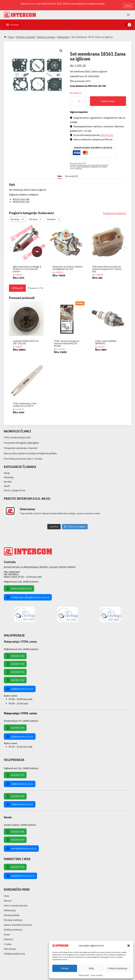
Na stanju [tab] (18, 217)
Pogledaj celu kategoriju (114, 211)
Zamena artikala (12, 913)
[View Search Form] (67, 22)
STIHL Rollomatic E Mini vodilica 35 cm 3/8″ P (25, 402)
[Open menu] (128, 12)
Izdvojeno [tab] (54, 217)
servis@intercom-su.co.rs (21, 846)
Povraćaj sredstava (13, 917)
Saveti (7, 483)
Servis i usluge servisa (15, 488)
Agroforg (79, 166)
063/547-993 (15, 661)
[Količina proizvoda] (76, 99)
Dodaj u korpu (105, 99)
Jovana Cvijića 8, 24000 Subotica (20, 822)
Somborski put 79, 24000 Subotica (21, 718)
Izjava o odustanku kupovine (18, 922)
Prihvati (65, 968)
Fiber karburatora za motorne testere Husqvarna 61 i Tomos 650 (107, 266)
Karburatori (79, 48)
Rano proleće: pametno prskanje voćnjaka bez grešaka (30, 451)
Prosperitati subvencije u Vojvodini (21, 445)
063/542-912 (15, 677)
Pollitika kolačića (84, 975)
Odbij (91, 968)
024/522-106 (15, 829)
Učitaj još (17, 285)
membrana (86, 164)
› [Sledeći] (125, 245)
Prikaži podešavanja (118, 968)
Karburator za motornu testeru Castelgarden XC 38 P (67, 265)
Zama (105, 164)
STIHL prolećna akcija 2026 (17, 435)
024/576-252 (107, 133)
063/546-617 (15, 837)
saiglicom (95, 164)
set (100, 164)
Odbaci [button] (128, 4)
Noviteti (8, 479)
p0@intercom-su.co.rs (20, 686)
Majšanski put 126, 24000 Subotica (21, 579)
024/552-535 (15, 653)
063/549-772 (15, 772)
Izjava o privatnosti (97, 975)
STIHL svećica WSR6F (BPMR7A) (106, 339)
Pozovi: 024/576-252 (19, 586)
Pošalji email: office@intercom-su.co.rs (28, 595)
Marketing (9, 475)
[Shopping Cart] (128, 22)
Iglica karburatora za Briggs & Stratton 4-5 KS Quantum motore (27, 266)
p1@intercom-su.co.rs (20, 734)
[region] (67, 251)
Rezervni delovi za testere (98, 162)
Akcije (7, 470)
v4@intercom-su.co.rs (20, 781)
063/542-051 (15, 794)
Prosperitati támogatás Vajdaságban (21, 440)
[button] (129, 946)
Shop (6, 893)
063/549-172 (15, 864)
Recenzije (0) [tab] (71, 174)
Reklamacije (10, 908)
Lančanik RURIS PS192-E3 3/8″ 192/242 (26, 339)
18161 (79, 164)
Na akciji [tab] (36, 217)
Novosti (8, 898)
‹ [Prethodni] (11, 245)
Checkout (8, 937)
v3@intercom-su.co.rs (20, 802)
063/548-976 (15, 669)
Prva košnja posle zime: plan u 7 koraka (23, 456)
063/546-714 (15, 725)
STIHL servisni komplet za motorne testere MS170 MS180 (67, 341)
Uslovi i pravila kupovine (16, 903)
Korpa (7, 932)
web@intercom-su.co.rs (20, 873)
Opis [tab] (60, 174)
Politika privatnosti (13, 927)
